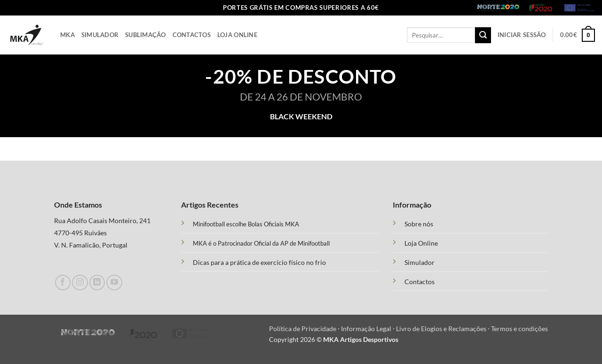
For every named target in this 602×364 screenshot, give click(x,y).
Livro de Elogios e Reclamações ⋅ (444, 329)
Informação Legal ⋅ (368, 329)
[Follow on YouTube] (114, 283)
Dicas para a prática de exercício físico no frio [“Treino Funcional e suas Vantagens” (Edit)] (259, 262)
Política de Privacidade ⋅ (305, 329)
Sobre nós (419, 224)
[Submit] (483, 35)
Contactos (192, 35)
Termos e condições (519, 329)
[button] (522, 35)
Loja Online (237, 35)
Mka (67, 35)
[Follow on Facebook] (63, 283)
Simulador (100, 35)
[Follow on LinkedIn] (97, 283)
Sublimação (146, 35)
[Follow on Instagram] (80, 283)
